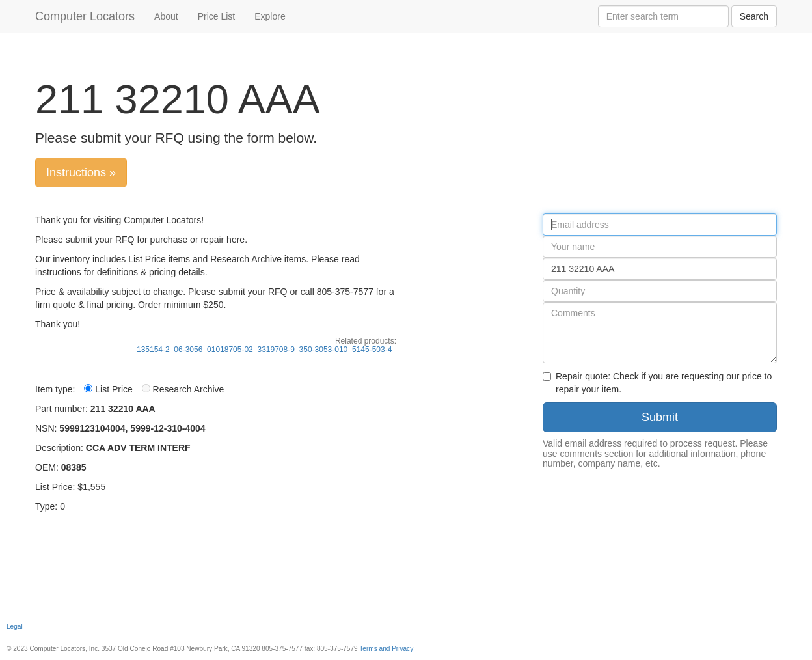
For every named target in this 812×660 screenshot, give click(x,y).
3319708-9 (276, 350)
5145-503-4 (372, 350)
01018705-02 (230, 350)
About (166, 16)
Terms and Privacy (386, 649)
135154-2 (153, 350)
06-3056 (188, 350)
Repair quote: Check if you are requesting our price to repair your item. (657, 383)
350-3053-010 (324, 350)
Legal (15, 626)
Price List (217, 16)
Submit (660, 417)
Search (754, 16)
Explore (270, 16)
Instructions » (81, 172)
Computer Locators (85, 16)
